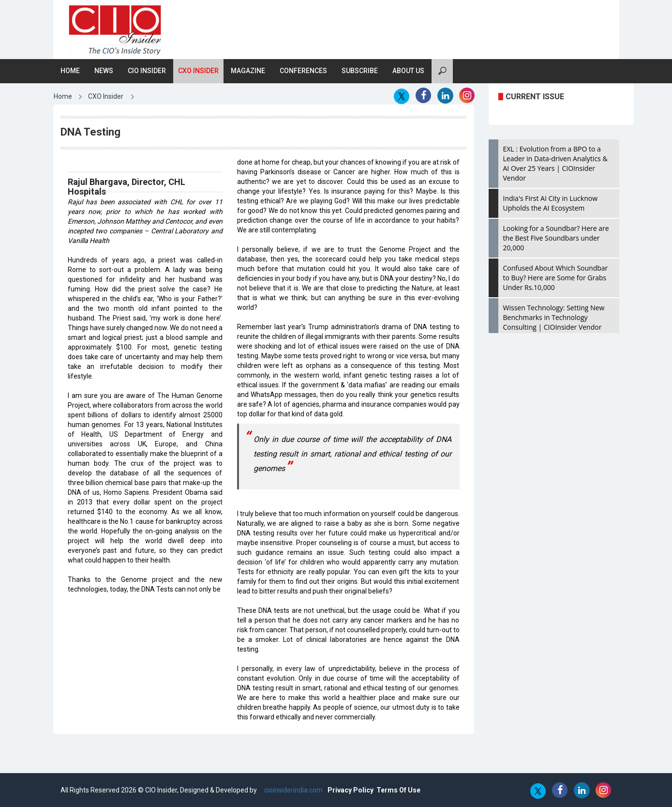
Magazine (248, 71)
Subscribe (360, 71)
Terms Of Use (398, 790)
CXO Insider (198, 71)
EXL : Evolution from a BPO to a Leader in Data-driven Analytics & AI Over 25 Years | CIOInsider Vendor (555, 163)
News (104, 71)
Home (70, 71)
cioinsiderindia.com (293, 790)
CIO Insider (147, 71)
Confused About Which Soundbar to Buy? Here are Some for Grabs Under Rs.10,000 (556, 278)
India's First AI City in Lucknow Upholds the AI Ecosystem (551, 203)
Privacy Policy (351, 790)
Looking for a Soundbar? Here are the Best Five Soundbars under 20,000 (556, 238)
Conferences (303, 71)
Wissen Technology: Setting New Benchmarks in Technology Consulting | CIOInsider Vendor (554, 317)
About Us (408, 71)
